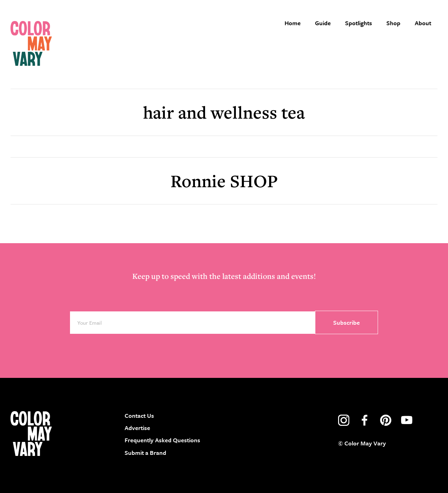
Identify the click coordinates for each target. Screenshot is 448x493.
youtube (407, 420)
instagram (344, 420)
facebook (365, 420)
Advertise (137, 428)
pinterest (386, 420)
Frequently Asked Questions (162, 440)
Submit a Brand (145, 453)
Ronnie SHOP (224, 181)
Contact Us (139, 415)
